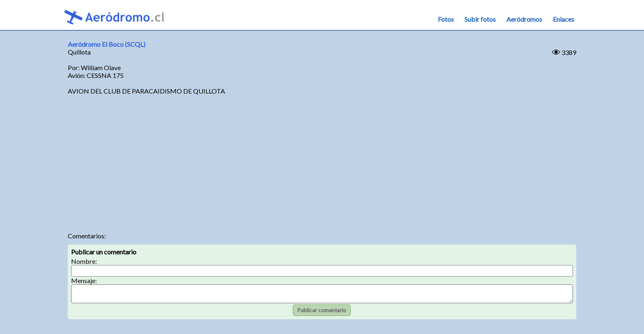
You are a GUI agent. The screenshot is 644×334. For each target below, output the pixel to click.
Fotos (446, 19)
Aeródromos (524, 19)
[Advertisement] (322, 162)
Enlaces (563, 19)
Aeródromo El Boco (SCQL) (107, 44)
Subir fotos (480, 19)
